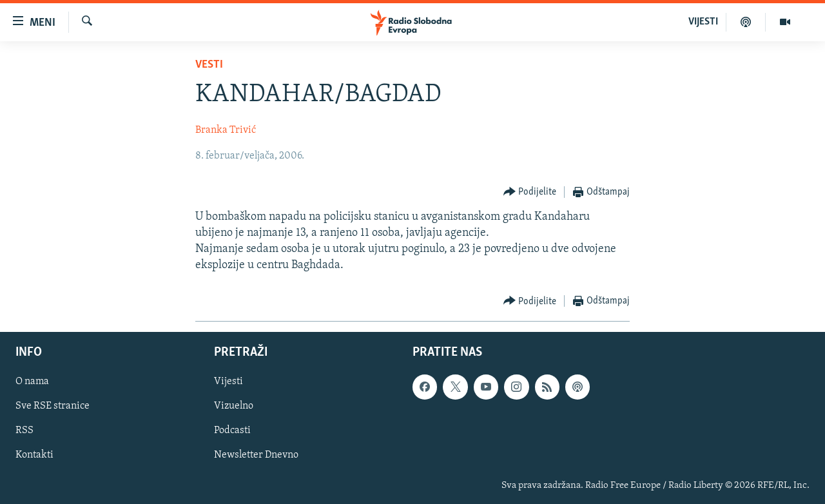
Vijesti (228, 382)
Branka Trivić (226, 130)
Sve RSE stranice (53, 406)
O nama (32, 382)
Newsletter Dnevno (256, 455)
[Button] (530, 192)
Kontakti (34, 455)
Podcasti (232, 431)
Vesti (209, 65)
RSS (24, 431)
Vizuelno (234, 406)
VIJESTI (703, 22)
